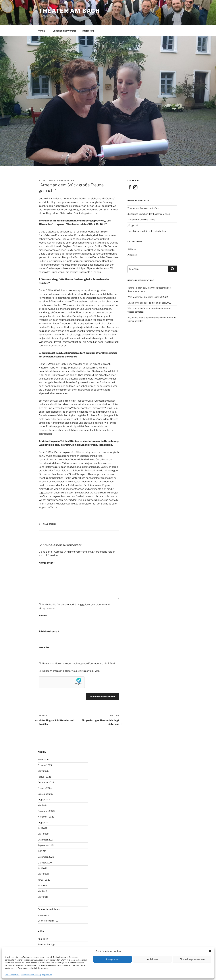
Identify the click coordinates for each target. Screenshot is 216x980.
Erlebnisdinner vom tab (65, 31)
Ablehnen (152, 959)
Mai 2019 (42, 891)
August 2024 (44, 800)
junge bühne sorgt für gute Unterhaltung (147, 231)
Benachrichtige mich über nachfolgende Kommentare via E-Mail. (79, 664)
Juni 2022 (42, 828)
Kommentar (47, 563)
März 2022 (43, 834)
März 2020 (43, 874)
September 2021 (46, 845)
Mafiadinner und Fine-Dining (141, 220)
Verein (43, 31)
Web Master (66, 181)
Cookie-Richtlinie (12, 975)
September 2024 (46, 794)
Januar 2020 (44, 880)
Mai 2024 (42, 805)
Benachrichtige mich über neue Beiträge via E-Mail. (71, 671)
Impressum (47, 975)
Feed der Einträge (46, 944)
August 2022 (44, 822)
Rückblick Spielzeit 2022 (156, 297)
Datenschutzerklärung (31, 975)
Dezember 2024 (46, 782)
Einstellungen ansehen (192, 959)
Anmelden (43, 939)
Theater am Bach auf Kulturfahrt (144, 208)
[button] (210, 951)
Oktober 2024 (45, 788)
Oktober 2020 (45, 863)
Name (43, 616)
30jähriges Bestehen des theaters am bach (149, 214)
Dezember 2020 (46, 857)
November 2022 (46, 817)
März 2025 (43, 771)
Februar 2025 (44, 777)
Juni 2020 (43, 868)
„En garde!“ (133, 225)
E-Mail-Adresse (49, 632)
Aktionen (132, 249)
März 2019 (43, 897)
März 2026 (43, 760)
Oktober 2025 (45, 765)
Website (44, 647)
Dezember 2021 (46, 840)
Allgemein (49, 524)
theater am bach (69, 11)
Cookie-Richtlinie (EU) (48, 921)
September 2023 (46, 811)
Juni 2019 (42, 885)
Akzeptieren (113, 959)
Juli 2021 (42, 851)
